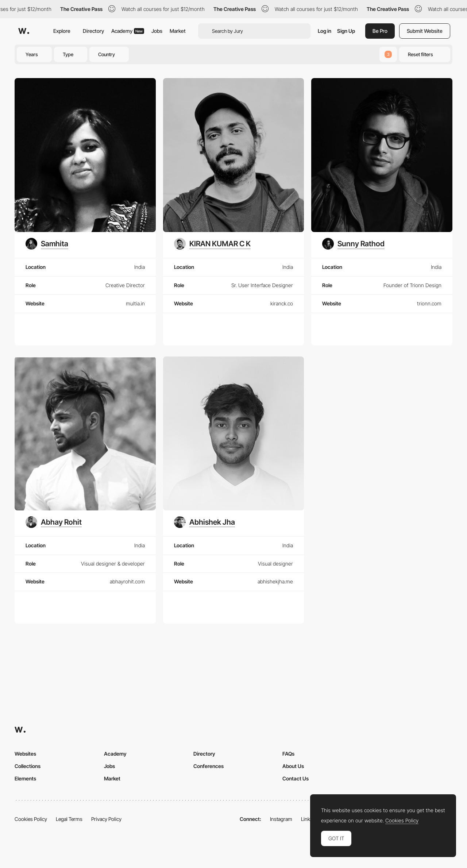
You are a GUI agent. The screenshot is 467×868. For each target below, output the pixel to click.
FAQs (288, 754)
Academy (128, 31)
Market (178, 31)
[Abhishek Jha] (204, 522)
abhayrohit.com (127, 581)
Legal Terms (69, 819)
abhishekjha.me (275, 581)
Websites (25, 754)
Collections (28, 766)
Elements (25, 778)
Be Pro (380, 31)
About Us (293, 766)
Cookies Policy (31, 819)
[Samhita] (47, 244)
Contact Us (296, 778)
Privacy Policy (106, 819)
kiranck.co (282, 303)
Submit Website (425, 31)
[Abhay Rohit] (54, 522)
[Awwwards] (24, 31)
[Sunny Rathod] (353, 244)
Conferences (209, 766)
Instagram (281, 819)
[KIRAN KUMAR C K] (212, 244)
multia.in (135, 303)
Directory (93, 31)
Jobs (157, 31)
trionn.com (429, 303)
